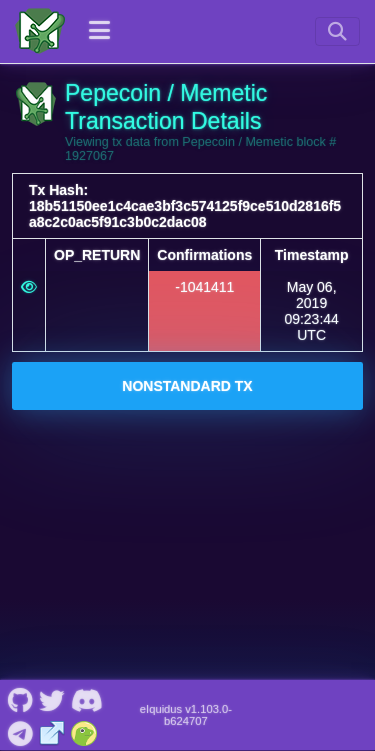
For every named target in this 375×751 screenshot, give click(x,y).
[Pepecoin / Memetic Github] (20, 699)
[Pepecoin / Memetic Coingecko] (84, 731)
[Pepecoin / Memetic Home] (40, 31)
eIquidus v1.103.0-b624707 (186, 715)
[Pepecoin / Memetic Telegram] (20, 731)
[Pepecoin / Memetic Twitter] (52, 699)
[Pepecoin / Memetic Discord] (86, 699)
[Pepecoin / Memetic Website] (52, 731)
